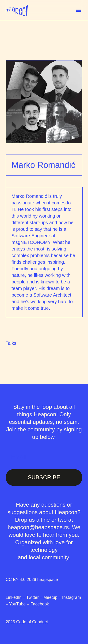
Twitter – (35, 597)
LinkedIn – (16, 597)
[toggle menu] (79, 10)
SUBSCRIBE (44, 477)
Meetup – (53, 597)
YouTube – (20, 604)
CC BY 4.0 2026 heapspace (32, 580)
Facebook (40, 604)
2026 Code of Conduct (27, 622)
